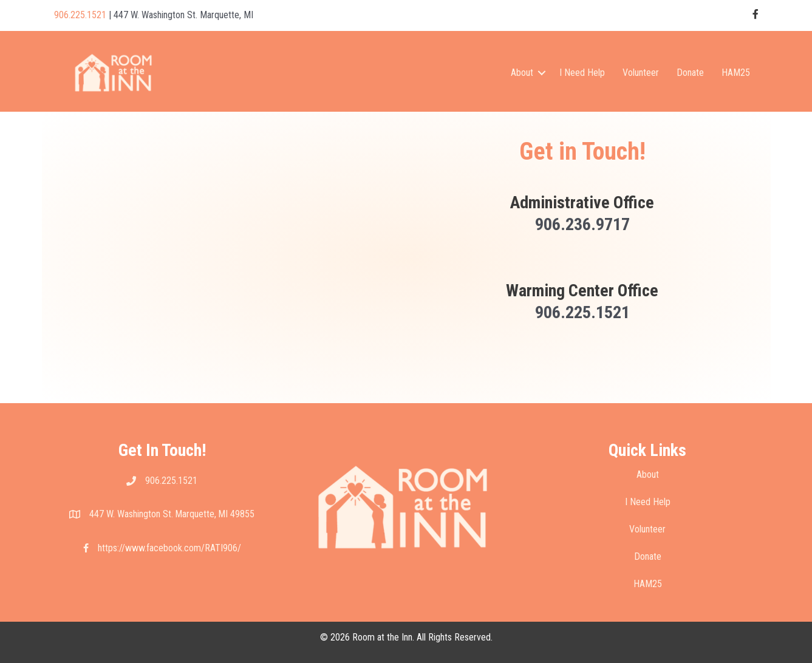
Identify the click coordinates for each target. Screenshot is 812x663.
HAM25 (736, 73)
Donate (690, 73)
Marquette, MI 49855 (215, 514)
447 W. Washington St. (132, 514)
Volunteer (641, 73)
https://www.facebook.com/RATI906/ (169, 548)
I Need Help (582, 73)
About (522, 73)
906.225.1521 (80, 15)
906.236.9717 (582, 224)
